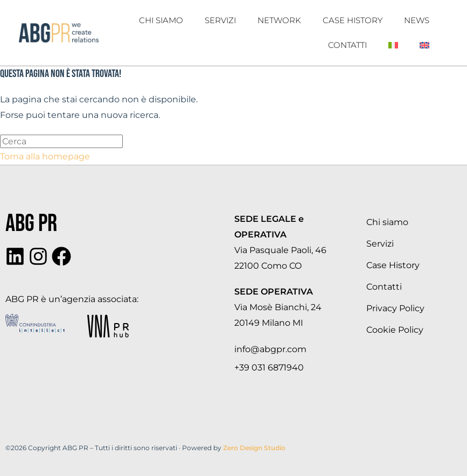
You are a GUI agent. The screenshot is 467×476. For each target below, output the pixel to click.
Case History (353, 20)
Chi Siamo (161, 20)
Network (279, 20)
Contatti (347, 45)
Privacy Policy (395, 308)
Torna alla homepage (45, 156)
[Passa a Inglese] (424, 45)
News (417, 20)
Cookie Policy (395, 330)
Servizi (220, 20)
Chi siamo (387, 222)
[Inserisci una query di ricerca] (61, 141)
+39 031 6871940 (269, 367)
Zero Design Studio (254, 448)
